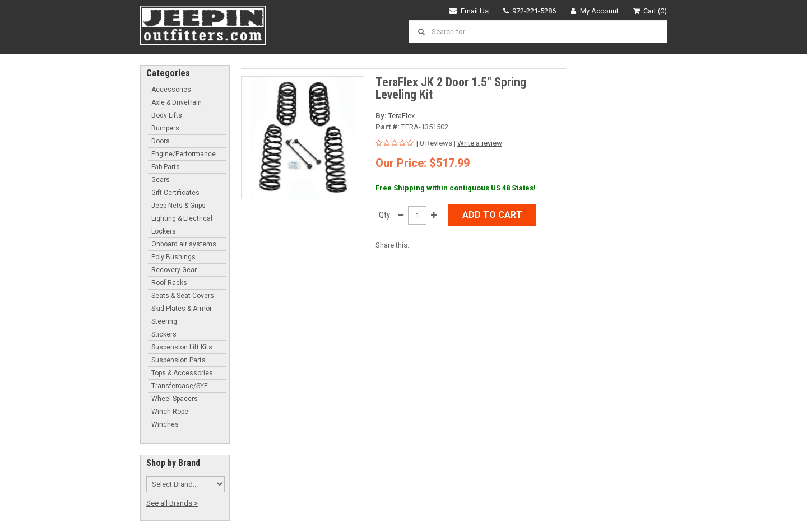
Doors (161, 141)
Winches (165, 424)
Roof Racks (169, 283)
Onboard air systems (184, 244)
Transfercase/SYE (180, 386)
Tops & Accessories (182, 373)
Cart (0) (650, 11)
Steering (164, 321)
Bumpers (165, 128)
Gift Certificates (175, 193)
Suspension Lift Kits (182, 347)
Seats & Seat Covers (183, 296)
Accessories (171, 90)
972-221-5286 (530, 11)
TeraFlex (402, 116)
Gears (161, 180)
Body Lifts (167, 115)
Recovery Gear (174, 270)
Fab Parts (166, 167)
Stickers (164, 334)
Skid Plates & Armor (182, 309)
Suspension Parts (178, 360)
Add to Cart (492, 215)
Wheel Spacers (175, 399)
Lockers (164, 231)
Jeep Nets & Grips (178, 206)
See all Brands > (172, 503)
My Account (595, 11)
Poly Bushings (173, 257)
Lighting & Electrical (182, 218)
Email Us (469, 11)
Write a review (480, 143)
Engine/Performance (184, 154)
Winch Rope (170, 412)
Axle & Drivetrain (177, 102)
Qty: (385, 215)
